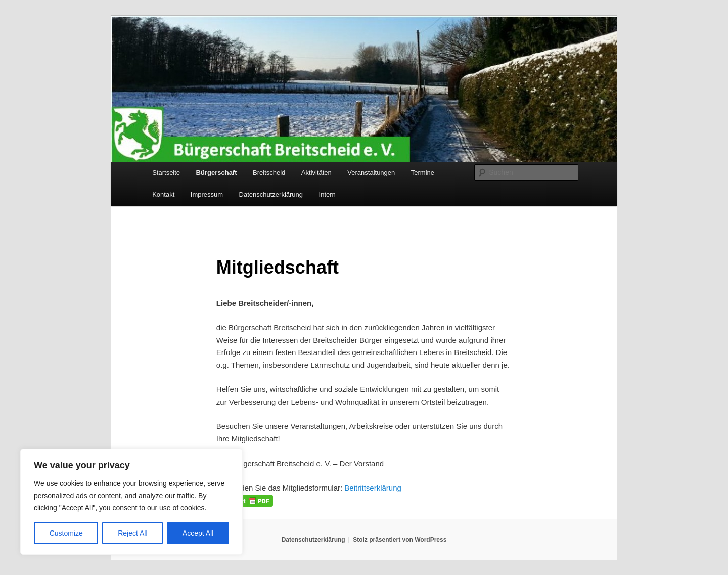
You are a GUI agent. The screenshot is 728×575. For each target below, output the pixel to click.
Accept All (198, 533)
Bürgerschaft (217, 173)
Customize (66, 533)
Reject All (132, 533)
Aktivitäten (316, 173)
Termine (423, 173)
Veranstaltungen (371, 173)
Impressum (207, 194)
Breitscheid (269, 173)
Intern (327, 194)
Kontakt (163, 194)
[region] (131, 502)
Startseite (166, 173)
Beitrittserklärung (373, 488)
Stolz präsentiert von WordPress (400, 540)
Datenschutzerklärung (271, 194)
